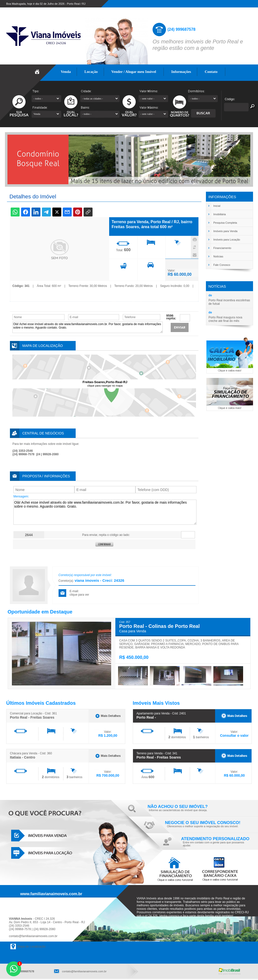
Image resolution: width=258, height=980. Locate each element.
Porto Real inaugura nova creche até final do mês (225, 319)
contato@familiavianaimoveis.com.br (33, 936)
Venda (66, 72)
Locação (91, 72)
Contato (211, 72)
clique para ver (80, 595)
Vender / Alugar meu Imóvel (134, 72)
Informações (181, 72)
